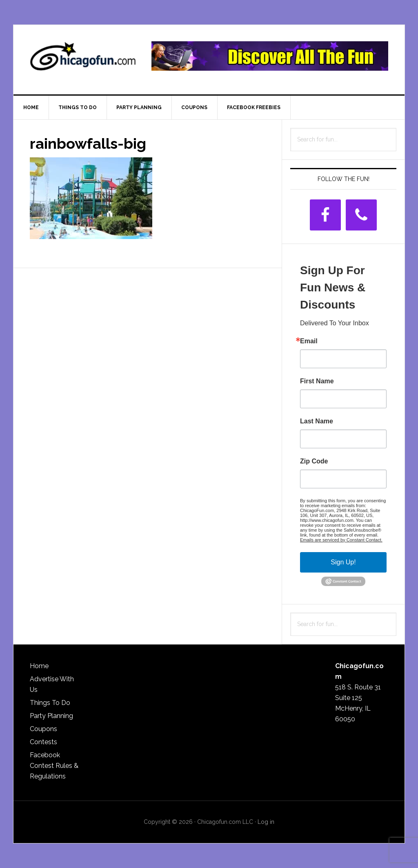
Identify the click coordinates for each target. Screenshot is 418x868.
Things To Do (50, 703)
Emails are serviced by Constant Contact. (341, 540)
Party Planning (51, 716)
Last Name (317, 421)
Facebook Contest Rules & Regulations (54, 766)
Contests (43, 742)
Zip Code (314, 461)
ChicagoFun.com (83, 60)
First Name (317, 381)
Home (39, 666)
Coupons (43, 729)
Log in (266, 822)
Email (309, 341)
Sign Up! (343, 562)
